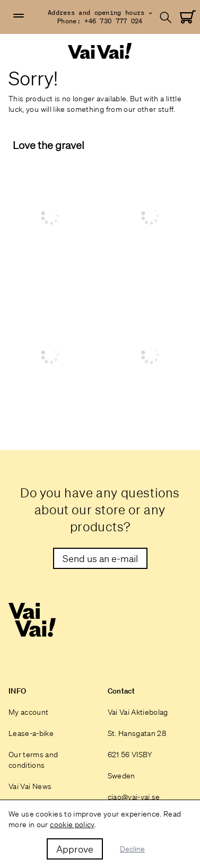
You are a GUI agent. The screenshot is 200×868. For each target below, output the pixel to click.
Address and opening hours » (100, 12)
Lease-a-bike (31, 733)
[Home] (100, 51)
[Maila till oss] (100, 558)
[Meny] (19, 16)
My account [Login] (29, 712)
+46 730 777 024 (114, 21)
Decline (132, 849)
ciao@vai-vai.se (134, 797)
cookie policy (72, 825)
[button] (19, 16)
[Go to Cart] (188, 17)
